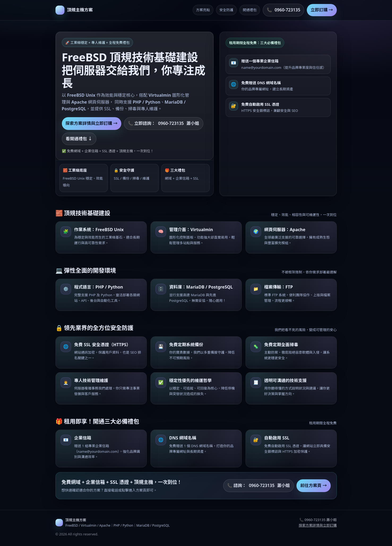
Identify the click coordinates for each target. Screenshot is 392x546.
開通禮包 (250, 10)
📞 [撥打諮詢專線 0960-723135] (284, 10)
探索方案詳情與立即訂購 (318, 525)
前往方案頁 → (313, 485)
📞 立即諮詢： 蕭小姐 (164, 124)
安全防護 (226, 10)
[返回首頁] (74, 10)
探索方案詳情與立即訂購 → (92, 123)
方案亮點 (203, 10)
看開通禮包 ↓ (79, 139)
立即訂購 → (322, 10)
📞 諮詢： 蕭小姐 (259, 486)
